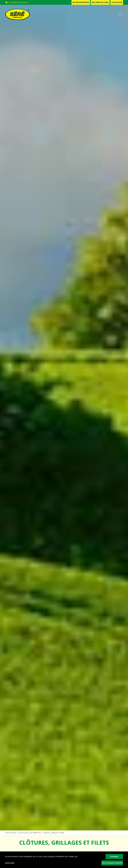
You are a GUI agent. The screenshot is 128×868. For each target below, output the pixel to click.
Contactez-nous (15, 850)
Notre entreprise (81, 2)
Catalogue (117, 2)
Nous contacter (55, 777)
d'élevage (84, 720)
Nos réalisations (100, 2)
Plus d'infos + (17, 726)
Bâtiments (25, 714)
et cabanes (25, 720)
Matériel (83, 714)
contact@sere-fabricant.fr (17, 2)
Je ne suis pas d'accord (112, 863)
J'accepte (114, 856)
